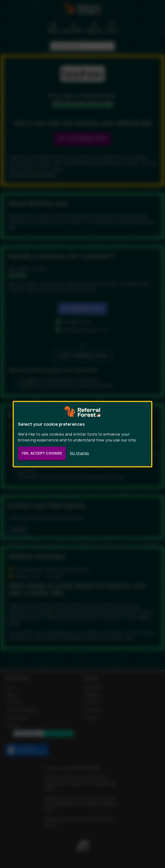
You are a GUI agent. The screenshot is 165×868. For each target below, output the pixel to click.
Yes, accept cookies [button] (42, 453)
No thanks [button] (79, 453)
